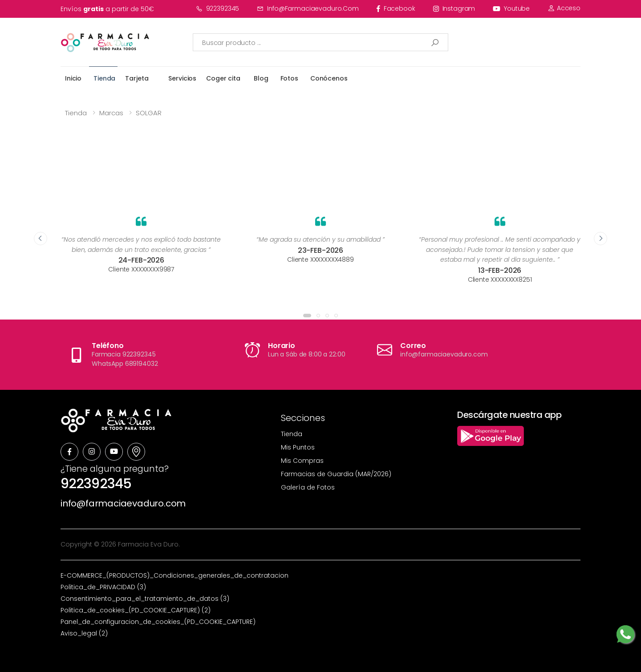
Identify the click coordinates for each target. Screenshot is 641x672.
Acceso (564, 8)
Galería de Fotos (308, 487)
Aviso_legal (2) (84, 633)
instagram (454, 8)
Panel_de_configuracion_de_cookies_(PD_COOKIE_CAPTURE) (158, 622)
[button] (307, 316)
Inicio (73, 78)
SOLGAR (149, 113)
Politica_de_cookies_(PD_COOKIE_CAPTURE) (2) (136, 610)
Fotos (289, 78)
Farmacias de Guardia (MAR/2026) (336, 474)
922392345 (218, 8)
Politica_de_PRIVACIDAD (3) (103, 587)
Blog (261, 78)
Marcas (111, 113)
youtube (511, 8)
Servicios (182, 78)
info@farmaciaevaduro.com (308, 8)
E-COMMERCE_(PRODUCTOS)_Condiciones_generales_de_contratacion (174, 575)
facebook (396, 8)
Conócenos (329, 78)
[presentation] (41, 239)
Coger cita (223, 78)
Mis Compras (302, 461)
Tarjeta (137, 78)
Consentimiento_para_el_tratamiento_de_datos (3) (145, 599)
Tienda (104, 78)
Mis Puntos (298, 447)
